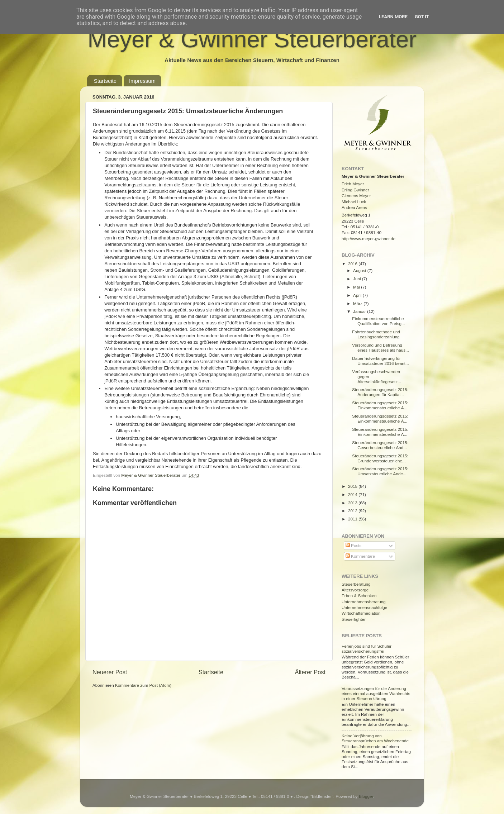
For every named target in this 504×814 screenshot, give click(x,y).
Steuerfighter (354, 619)
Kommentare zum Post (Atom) (143, 685)
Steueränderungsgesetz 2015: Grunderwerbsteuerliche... (380, 458)
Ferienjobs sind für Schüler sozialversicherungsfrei (367, 649)
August (360, 270)
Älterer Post (310, 672)
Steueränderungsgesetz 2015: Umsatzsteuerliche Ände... (380, 471)
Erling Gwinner (355, 190)
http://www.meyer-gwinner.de (369, 239)
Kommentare (360, 556)
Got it (422, 17)
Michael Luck (354, 202)
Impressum (142, 81)
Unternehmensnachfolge (364, 607)
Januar (360, 311)
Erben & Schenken (359, 596)
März (358, 303)
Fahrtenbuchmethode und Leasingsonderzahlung (376, 334)
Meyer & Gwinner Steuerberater (252, 39)
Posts (353, 545)
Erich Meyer (353, 184)
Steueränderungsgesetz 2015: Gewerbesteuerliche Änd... (380, 445)
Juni (358, 279)
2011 (353, 519)
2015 (353, 486)
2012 (353, 511)
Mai (357, 287)
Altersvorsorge (355, 590)
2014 (353, 494)
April (358, 295)
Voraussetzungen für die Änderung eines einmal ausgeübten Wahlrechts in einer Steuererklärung (376, 693)
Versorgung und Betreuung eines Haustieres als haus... (381, 348)
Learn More (393, 17)
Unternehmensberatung (364, 602)
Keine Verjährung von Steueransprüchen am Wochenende (375, 738)
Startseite (105, 81)
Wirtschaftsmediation (361, 613)
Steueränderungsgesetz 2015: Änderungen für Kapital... (380, 392)
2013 (353, 503)
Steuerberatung (356, 584)
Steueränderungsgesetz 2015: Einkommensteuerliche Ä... (380, 405)
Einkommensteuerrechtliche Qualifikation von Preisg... (379, 321)
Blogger (366, 796)
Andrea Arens (354, 207)
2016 (353, 264)
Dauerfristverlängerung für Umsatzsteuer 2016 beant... (381, 361)
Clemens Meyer (356, 196)
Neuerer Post (110, 672)
